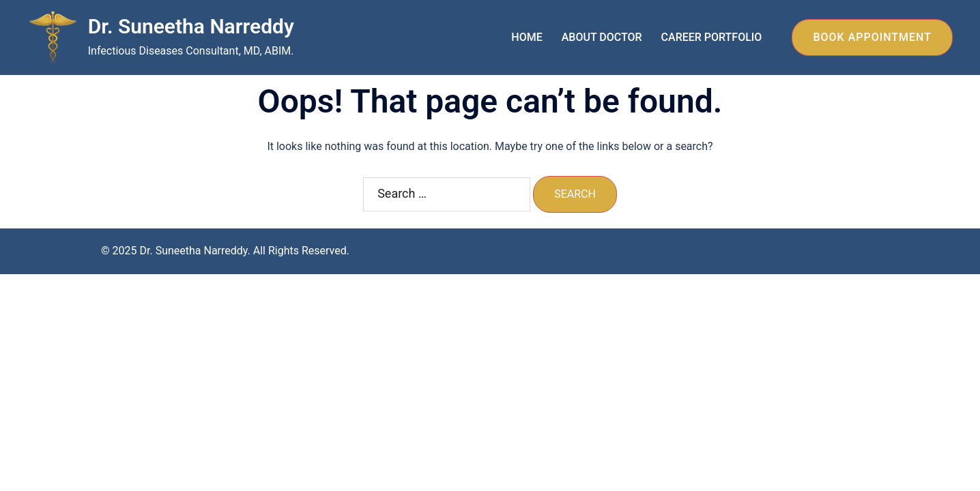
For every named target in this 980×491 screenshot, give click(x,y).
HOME (527, 37)
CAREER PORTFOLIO (712, 37)
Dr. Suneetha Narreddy (191, 26)
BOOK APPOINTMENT (872, 37)
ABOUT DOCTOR (602, 37)
